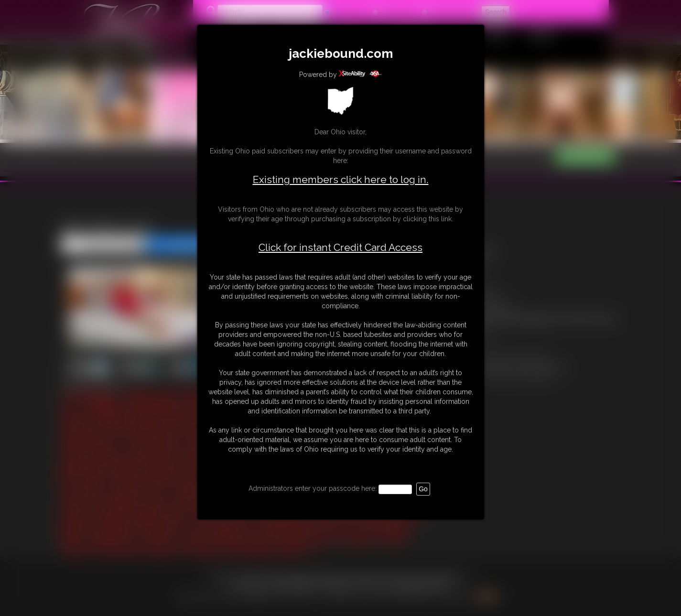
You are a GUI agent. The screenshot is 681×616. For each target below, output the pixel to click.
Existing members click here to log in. (341, 179)
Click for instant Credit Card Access (340, 248)
